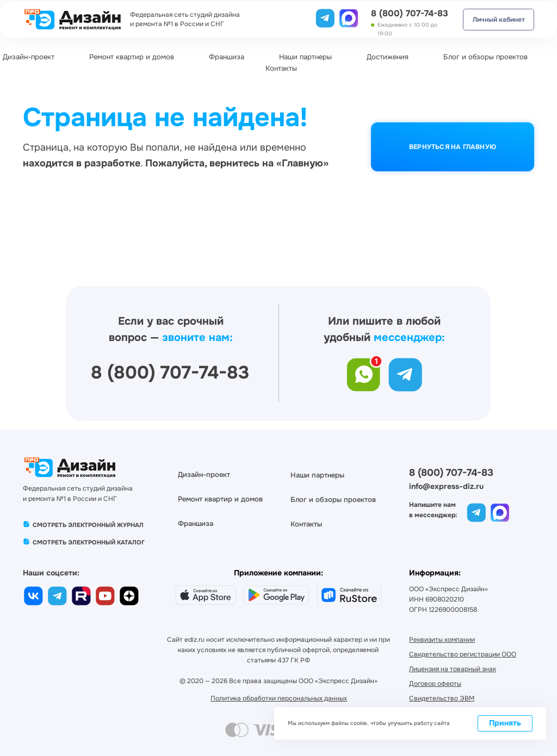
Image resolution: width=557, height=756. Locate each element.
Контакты (281, 68)
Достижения (388, 57)
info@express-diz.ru (446, 486)
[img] (349, 17)
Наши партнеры (305, 57)
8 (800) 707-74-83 (410, 13)
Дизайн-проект (29, 57)
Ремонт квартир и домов (132, 57)
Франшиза (227, 57)
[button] (442, 698)
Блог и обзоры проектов (485, 57)
